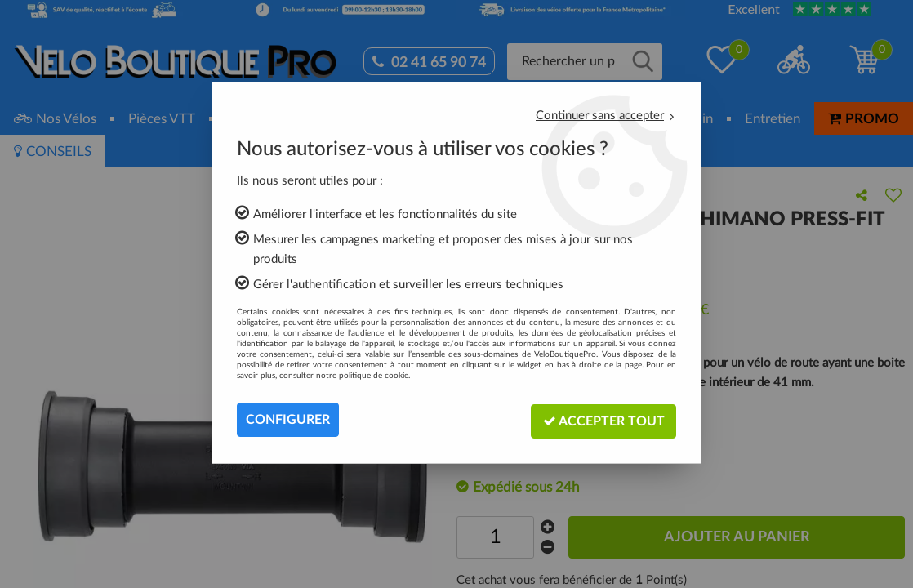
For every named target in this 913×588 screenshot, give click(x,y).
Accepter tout (602, 419)
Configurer (288, 420)
